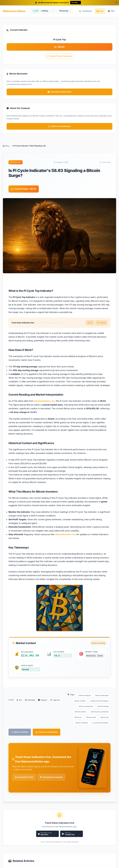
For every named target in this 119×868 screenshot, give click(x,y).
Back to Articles (20, 718)
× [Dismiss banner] (116, 2)
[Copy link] (60, 701)
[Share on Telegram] (46, 701)
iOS (90, 323)
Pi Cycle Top (16, 162)
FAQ (111, 11)
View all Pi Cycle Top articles (59, 56)
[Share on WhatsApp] (32, 701)
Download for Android (51, 763)
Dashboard (86, 11)
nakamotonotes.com (44, 401)
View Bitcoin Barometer (59, 92)
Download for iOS (24, 763)
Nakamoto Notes (14, 11)
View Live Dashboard (47, 718)
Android (102, 323)
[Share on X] (20, 701)
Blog (100, 11)
